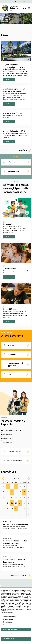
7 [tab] (23, 25)
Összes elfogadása (8, 639)
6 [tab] (21, 25)
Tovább (7, 80)
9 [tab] (26, 25)
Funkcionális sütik (9, 619)
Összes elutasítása (9, 634)
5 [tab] (20, 25)
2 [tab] (15, 25)
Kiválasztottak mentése (10, 629)
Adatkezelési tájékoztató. (15, 609)
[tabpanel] (16, 18)
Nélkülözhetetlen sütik (10, 617)
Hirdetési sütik (8, 625)
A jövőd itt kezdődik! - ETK (14, 113)
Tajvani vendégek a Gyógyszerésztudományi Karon (13, 67)
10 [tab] (27, 25)
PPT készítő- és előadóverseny (16, 524)
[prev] (3, 478)
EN (25, 2)
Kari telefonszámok (7, 434)
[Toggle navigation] (29, 8)
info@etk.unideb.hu (7, 438)
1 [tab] (14, 25)
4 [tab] (18, 25)
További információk (7, 613)
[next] (29, 478)
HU (23, 2)
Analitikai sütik (8, 622)
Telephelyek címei (7, 442)
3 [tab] (17, 25)
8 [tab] (24, 25)
